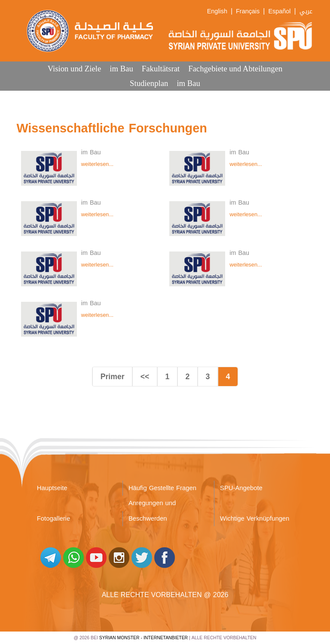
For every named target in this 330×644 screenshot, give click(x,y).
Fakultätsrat (161, 69)
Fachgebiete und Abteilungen (235, 69)
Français (248, 11)
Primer (113, 377)
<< (145, 377)
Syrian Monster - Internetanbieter (144, 638)
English (217, 11)
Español (279, 11)
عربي (306, 11)
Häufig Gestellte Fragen (162, 488)
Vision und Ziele (75, 69)
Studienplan (149, 83)
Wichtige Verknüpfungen (255, 518)
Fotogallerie (53, 518)
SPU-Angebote (241, 488)
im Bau (121, 69)
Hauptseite (52, 488)
